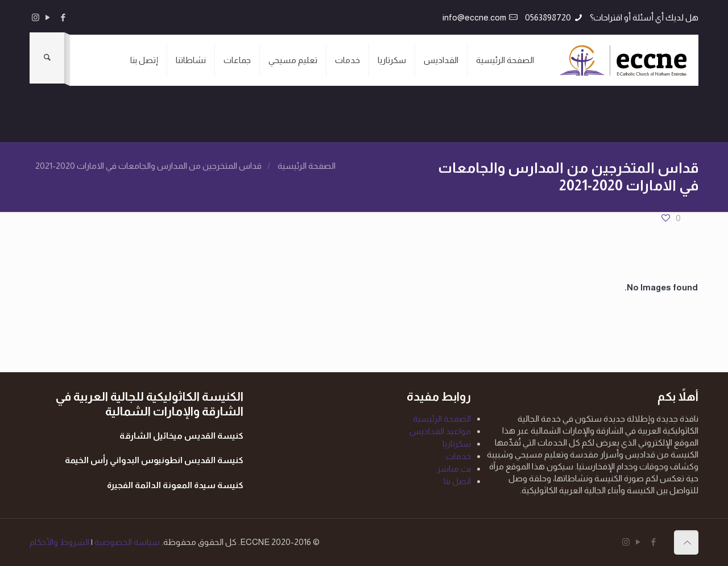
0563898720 (548, 17)
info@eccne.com (474, 17)
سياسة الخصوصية (126, 542)
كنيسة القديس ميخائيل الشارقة (181, 436)
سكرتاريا (457, 444)
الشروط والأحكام (59, 542)
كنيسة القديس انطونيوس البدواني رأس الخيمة (154, 460)
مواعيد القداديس (440, 431)
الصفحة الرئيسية (307, 166)
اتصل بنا (457, 481)
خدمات (458, 456)
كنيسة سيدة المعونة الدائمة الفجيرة (175, 485)
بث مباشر (454, 469)
